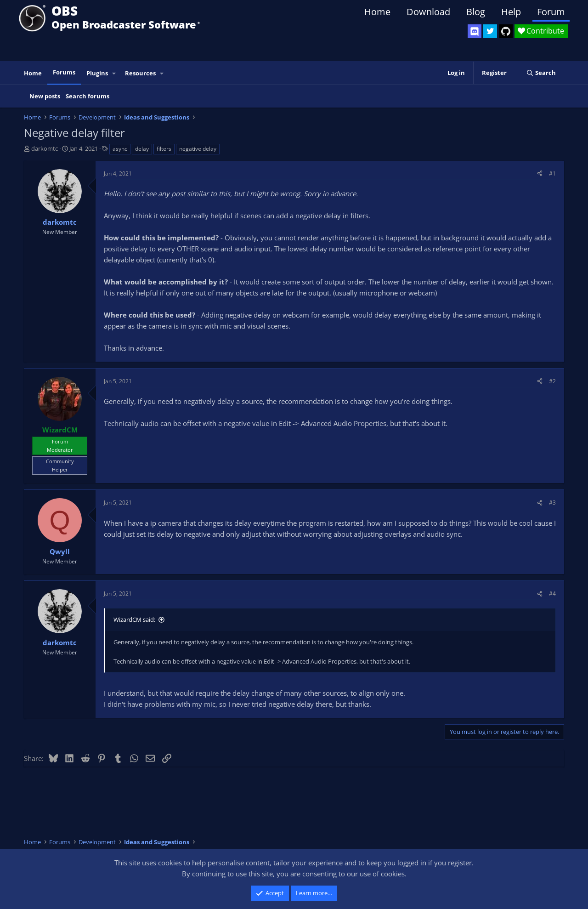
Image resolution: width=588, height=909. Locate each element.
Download (428, 12)
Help (511, 12)
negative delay (198, 149)
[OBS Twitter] (490, 31)
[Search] (541, 73)
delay (142, 149)
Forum (551, 12)
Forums (64, 72)
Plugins (97, 73)
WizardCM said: (134, 619)
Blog (476, 12)
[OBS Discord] (475, 31)
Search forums (88, 96)
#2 (552, 381)
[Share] (540, 173)
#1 (552, 173)
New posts (45, 96)
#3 (552, 503)
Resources (140, 73)
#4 (552, 594)
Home (377, 12)
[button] (114, 73)
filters (164, 149)
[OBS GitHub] (506, 31)
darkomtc (45, 148)
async (120, 149)
